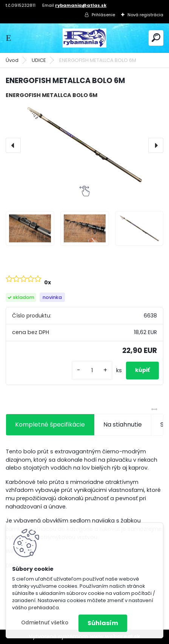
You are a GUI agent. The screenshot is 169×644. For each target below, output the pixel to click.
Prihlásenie (103, 15)
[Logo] (84, 38)
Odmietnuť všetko (45, 623)
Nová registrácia (145, 15)
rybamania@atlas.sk (81, 5)
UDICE (39, 60)
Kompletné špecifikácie (50, 424)
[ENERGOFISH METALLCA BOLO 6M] (84, 145)
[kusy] (92, 371)
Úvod (12, 60)
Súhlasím (103, 623)
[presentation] (13, 145)
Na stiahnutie (123, 424)
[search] (156, 38)
